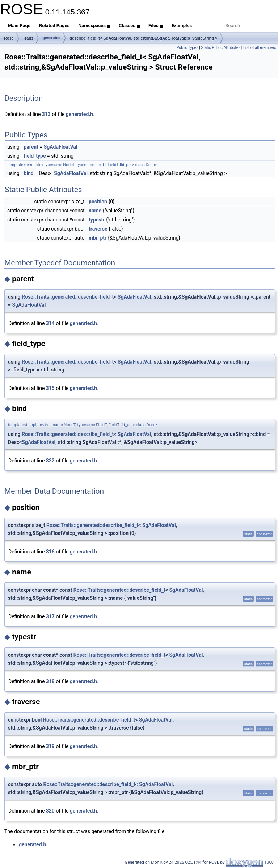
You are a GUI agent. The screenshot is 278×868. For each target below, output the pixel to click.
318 (50, 681)
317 (50, 616)
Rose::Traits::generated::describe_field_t (68, 297)
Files (156, 26)
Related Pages (54, 26)
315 (50, 388)
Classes (129, 26)
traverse (98, 229)
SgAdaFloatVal (61, 147)
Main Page (19, 26)
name (95, 211)
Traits (28, 38)
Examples (182, 26)
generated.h (79, 114)
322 (50, 461)
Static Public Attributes (221, 48)
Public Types (188, 48)
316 (50, 552)
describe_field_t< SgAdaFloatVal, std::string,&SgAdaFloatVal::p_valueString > (143, 38)
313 (46, 114)
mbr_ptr (98, 238)
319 (50, 746)
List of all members (260, 48)
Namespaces (94, 26)
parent (31, 147)
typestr (97, 220)
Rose (9, 38)
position (98, 202)
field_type (35, 156)
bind (28, 173)
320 (50, 811)
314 (50, 323)
